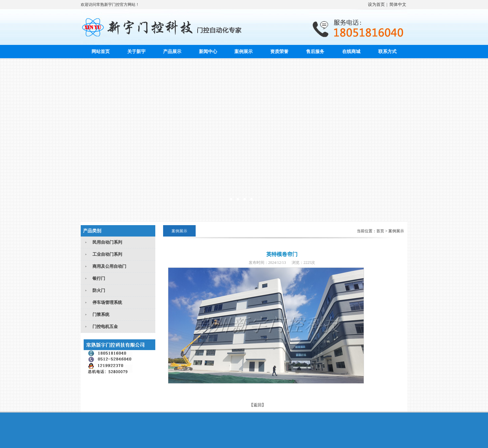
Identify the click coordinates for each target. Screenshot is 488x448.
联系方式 (387, 52)
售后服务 (315, 52)
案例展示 (244, 52)
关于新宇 (136, 52)
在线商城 (351, 52)
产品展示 (172, 52)
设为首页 (376, 4)
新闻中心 (208, 52)
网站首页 (101, 52)
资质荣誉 (279, 52)
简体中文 (398, 4)
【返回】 (258, 405)
